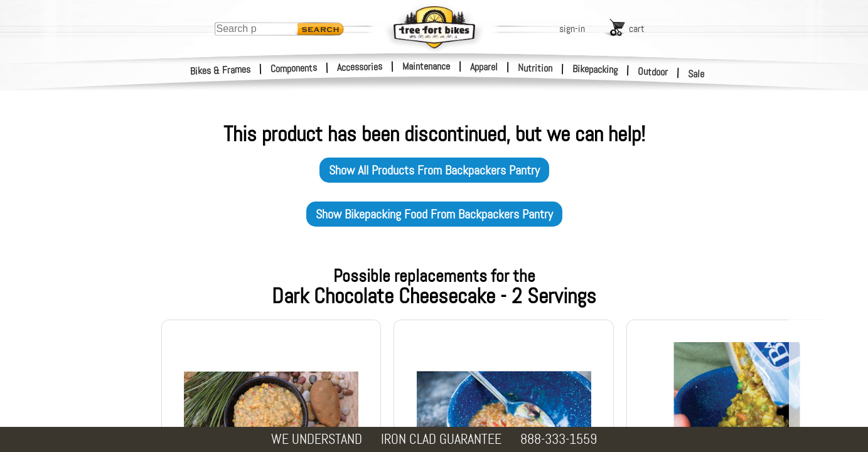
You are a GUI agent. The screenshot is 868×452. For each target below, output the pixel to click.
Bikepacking (595, 69)
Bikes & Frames (221, 70)
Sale (696, 74)
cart (637, 29)
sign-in (572, 29)
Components (294, 68)
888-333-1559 (559, 439)
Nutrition (535, 68)
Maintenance (426, 66)
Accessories (360, 67)
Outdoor (653, 72)
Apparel (484, 67)
